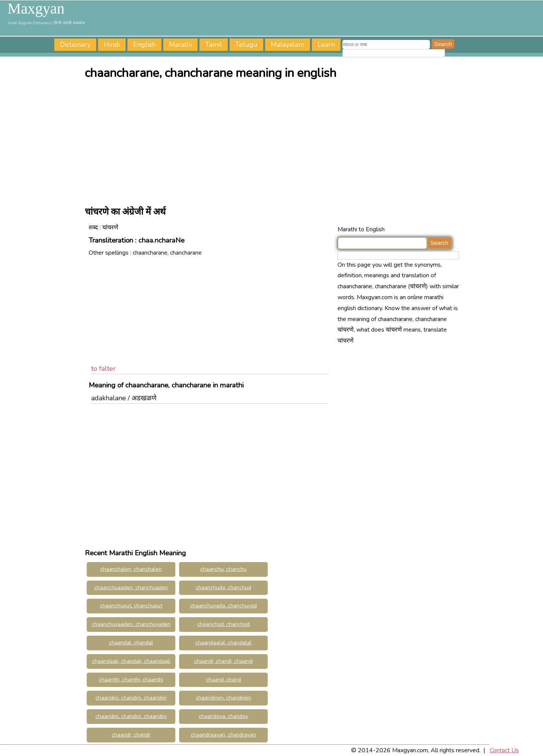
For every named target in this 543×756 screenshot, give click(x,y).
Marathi (180, 45)
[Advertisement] (273, 141)
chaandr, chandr (131, 735)
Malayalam (288, 45)
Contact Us (504, 750)
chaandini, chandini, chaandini (131, 716)
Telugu (246, 45)
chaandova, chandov (223, 716)
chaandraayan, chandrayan (223, 735)
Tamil (214, 45)
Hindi (112, 45)
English (144, 45)
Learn (326, 45)
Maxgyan (36, 9)
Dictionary (75, 45)
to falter (104, 369)
